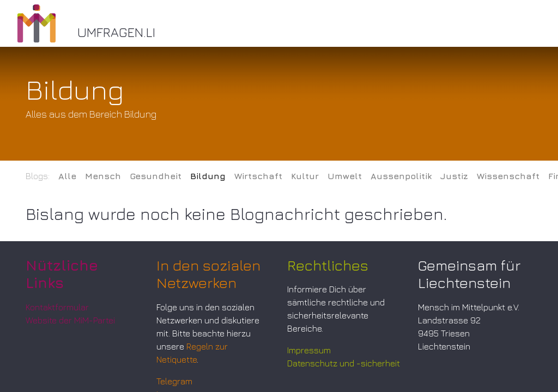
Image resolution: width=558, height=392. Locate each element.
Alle (67, 176)
